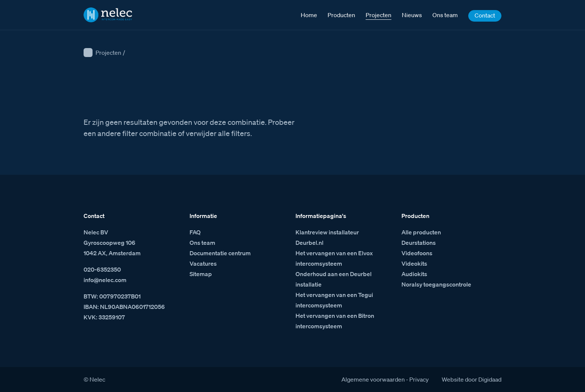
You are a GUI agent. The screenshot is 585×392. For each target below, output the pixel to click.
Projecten (108, 53)
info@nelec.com (105, 280)
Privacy (419, 379)
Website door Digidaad (472, 379)
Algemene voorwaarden (373, 379)
